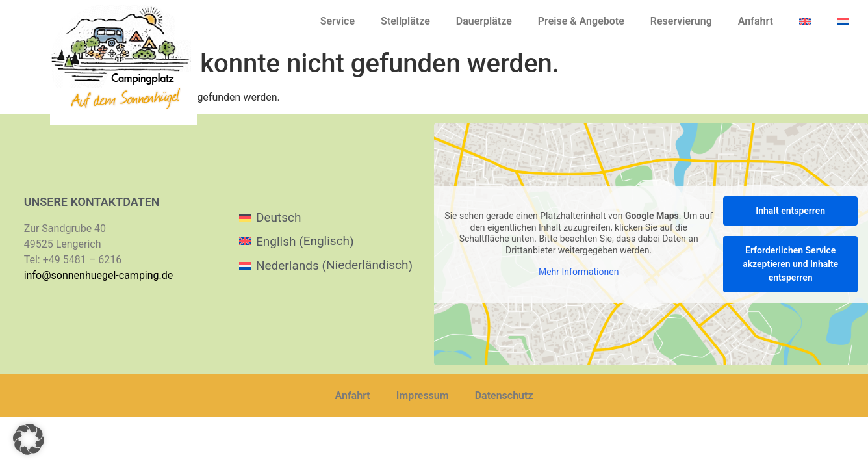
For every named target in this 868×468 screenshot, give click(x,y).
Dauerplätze (484, 21)
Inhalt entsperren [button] (790, 211)
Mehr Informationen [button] (579, 272)
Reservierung (681, 21)
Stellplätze (405, 21)
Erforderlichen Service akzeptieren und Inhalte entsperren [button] (790, 264)
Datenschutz (504, 396)
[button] (29, 439)
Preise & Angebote (581, 21)
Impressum (423, 396)
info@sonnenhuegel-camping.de (99, 275)
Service (338, 21)
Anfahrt (756, 21)
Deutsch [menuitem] (278, 217)
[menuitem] (805, 21)
